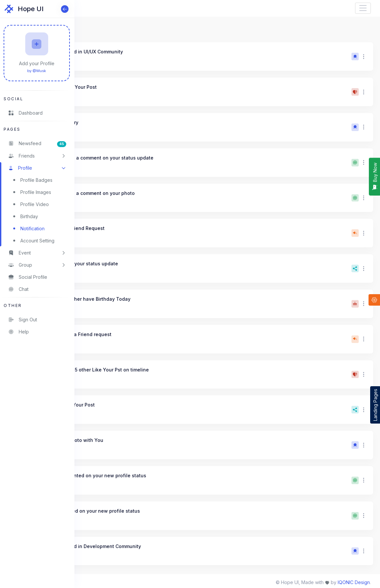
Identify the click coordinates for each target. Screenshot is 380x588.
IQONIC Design (354, 582)
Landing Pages (375, 405)
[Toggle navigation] (363, 8)
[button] (37, 156)
